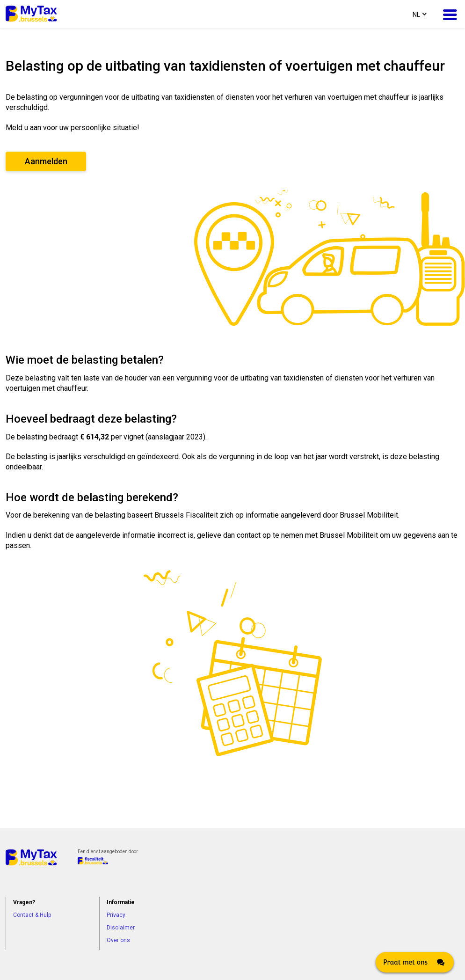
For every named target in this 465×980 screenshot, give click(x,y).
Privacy (116, 915)
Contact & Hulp (32, 915)
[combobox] (419, 14)
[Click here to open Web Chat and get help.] (415, 962)
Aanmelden (46, 161)
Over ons (118, 940)
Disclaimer (121, 928)
